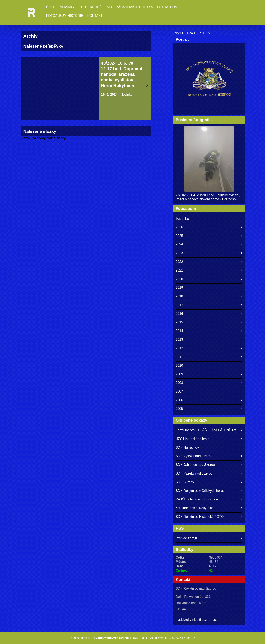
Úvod (51, 7)
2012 (179, 348)
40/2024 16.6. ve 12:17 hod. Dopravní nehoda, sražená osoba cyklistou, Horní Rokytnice (122, 74)
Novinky (67, 7)
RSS (135, 638)
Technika (182, 218)
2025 (179, 236)
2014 (179, 331)
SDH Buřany (185, 482)
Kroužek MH (101, 7)
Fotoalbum (167, 7)
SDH (82, 7)
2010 (179, 366)
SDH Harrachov (187, 448)
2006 (179, 400)
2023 (179, 253)
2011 (179, 357)
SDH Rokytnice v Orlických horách (201, 491)
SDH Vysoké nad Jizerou (194, 456)
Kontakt (95, 16)
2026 (179, 227)
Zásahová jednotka (134, 7)
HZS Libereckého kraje (192, 439)
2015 (179, 322)
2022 (179, 262)
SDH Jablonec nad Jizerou (195, 465)
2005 (179, 409)
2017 (179, 305)
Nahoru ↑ (190, 638)
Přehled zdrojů (186, 538)
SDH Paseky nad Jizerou (194, 473)
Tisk (143, 638)
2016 (179, 314)
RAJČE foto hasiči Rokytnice (197, 499)
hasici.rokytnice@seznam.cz (196, 620)
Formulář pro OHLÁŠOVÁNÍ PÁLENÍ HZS (206, 430)
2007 (179, 391)
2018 (179, 296)
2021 (179, 270)
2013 (179, 339)
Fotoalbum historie (64, 16)
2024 (189, 33)
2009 (179, 374)
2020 (179, 279)
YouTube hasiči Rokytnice (195, 508)
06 (199, 33)
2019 (179, 288)
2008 (179, 383)
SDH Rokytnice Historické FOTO (200, 517)
